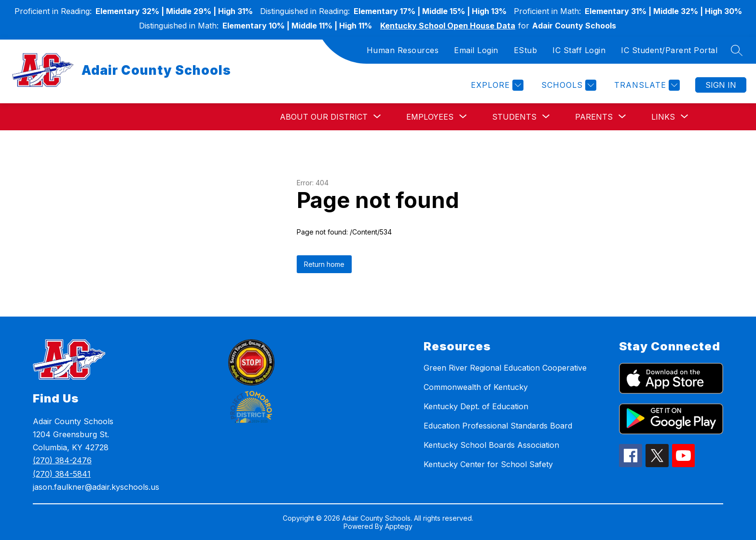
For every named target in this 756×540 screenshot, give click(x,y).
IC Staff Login (579, 50)
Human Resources (403, 50)
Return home (324, 264)
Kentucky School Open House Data (448, 26)
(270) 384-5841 (62, 474)
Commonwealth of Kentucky (476, 387)
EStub (526, 50)
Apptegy (399, 526)
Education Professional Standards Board (498, 426)
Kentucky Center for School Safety (488, 464)
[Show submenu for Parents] (594, 117)
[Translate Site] (646, 85)
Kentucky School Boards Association (491, 445)
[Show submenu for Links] (663, 117)
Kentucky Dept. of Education (476, 406)
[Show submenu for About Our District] (324, 117)
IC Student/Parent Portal (669, 50)
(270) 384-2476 (62, 460)
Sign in (721, 85)
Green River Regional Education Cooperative (505, 368)
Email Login (476, 50)
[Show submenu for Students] (514, 117)
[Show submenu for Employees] (430, 117)
